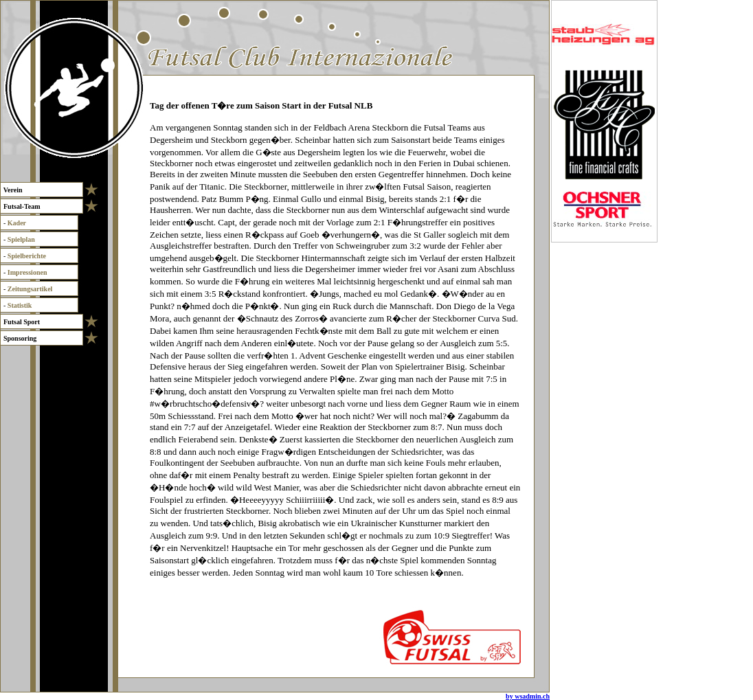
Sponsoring (20, 338)
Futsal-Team (21, 206)
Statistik (20, 305)
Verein (12, 190)
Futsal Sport (21, 322)
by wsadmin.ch (528, 696)
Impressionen (27, 272)
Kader (17, 223)
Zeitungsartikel (30, 289)
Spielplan (21, 239)
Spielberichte (27, 256)
